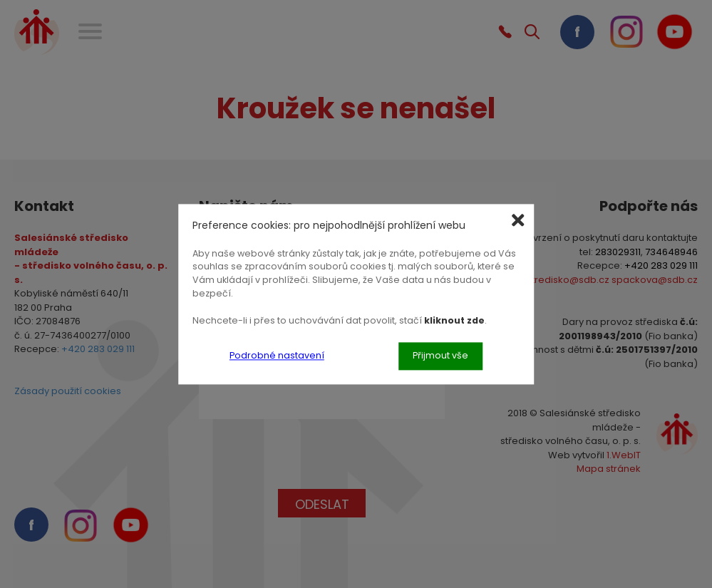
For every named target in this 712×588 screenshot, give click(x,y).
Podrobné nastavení (277, 355)
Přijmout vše (440, 355)
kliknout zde (454, 320)
